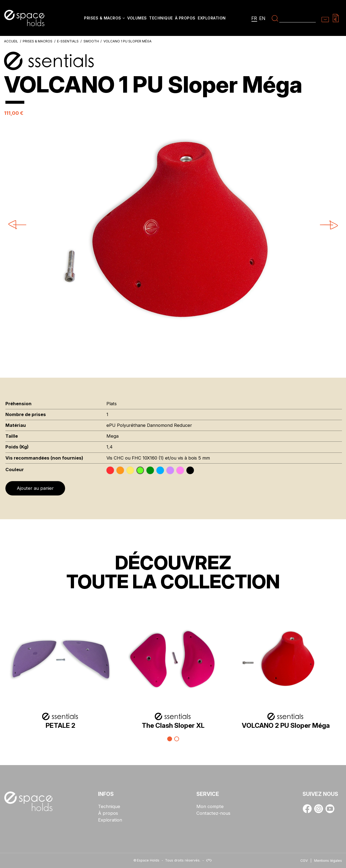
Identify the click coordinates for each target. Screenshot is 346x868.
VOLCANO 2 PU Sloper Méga (286, 725)
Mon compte (210, 807)
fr (254, 18)
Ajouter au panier (35, 488)
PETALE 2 (61, 725)
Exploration (110, 820)
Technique (109, 807)
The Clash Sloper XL (173, 725)
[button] (105, 19)
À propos (108, 813)
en (262, 18)
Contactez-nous (213, 813)
